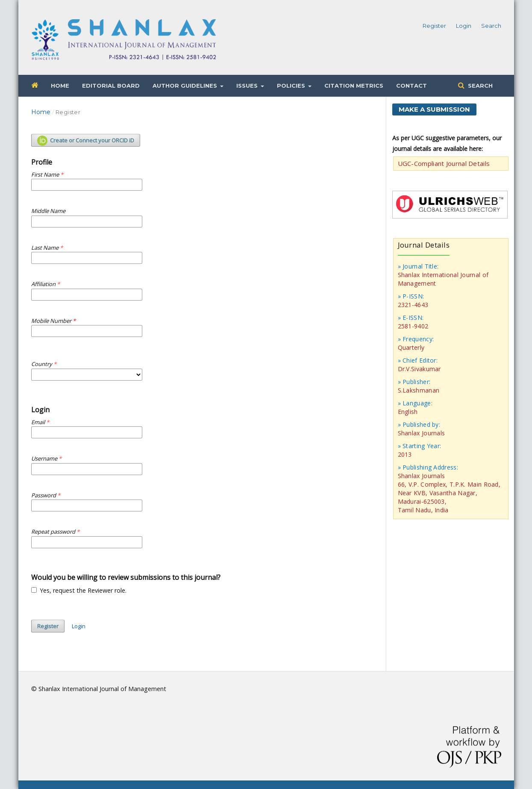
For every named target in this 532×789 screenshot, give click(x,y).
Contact (411, 86)
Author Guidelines (186, 86)
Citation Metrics (354, 86)
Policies (292, 86)
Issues (248, 86)
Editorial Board (111, 86)
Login (464, 26)
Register (434, 26)
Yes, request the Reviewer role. (79, 590)
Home (60, 86)
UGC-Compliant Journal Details (444, 163)
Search (479, 86)
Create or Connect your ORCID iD (86, 141)
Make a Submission (434, 109)
